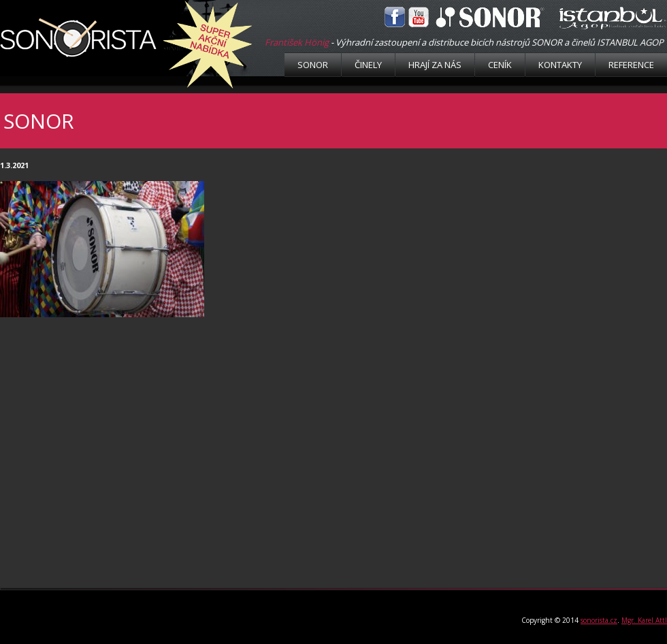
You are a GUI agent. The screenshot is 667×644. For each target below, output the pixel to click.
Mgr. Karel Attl (644, 620)
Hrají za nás (435, 65)
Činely (368, 65)
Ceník (500, 65)
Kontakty (560, 65)
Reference (631, 65)
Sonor (313, 65)
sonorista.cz (599, 620)
